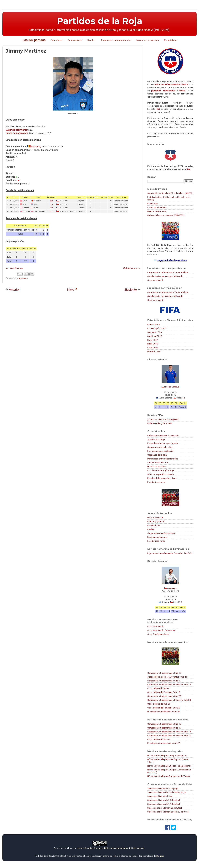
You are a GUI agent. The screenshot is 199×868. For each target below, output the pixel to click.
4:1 (184, 398)
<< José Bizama (14, 268)
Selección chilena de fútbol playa (163, 788)
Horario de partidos (157, 466)
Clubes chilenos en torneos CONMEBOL (166, 215)
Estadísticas (171, 40)
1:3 (181, 602)
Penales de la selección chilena (162, 478)
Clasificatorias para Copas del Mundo (165, 276)
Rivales (91, 40)
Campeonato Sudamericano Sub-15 (164, 673)
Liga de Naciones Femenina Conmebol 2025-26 (170, 553)
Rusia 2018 (153, 344)
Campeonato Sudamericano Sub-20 (164, 696)
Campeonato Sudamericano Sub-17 (164, 681)
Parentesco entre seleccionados (163, 459)
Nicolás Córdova (172, 387)
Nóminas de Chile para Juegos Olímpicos (167, 755)
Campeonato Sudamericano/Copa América (168, 272)
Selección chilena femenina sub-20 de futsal (168, 812)
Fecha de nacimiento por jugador (163, 443)
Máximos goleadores (148, 40)
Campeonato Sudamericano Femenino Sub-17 (169, 685)
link (158, 109)
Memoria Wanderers (157, 211)
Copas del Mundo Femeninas (161, 630)
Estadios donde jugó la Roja (161, 470)
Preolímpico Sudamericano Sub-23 (164, 712)
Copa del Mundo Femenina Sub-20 (164, 708)
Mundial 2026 (154, 351)
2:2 (51, 208)
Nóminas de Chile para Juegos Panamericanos (169, 766)
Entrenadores (75, 40)
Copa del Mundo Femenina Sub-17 (164, 692)
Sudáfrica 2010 (155, 336)
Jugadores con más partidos (116, 40)
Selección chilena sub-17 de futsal (164, 804)
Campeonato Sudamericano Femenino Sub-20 (169, 700)
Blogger (160, 856)
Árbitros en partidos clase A (161, 474)
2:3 (51, 201)
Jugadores (56, 40)
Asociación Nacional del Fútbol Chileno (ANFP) (170, 193)
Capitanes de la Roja (157, 455)
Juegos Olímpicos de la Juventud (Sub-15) (168, 677)
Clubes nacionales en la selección (163, 436)
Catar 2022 (153, 348)
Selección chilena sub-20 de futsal (164, 800)
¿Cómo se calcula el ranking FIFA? (163, 419)
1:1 (51, 211)
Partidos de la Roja (100, 21)
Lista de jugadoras (156, 521)
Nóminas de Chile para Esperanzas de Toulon (169, 776)
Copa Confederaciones (158, 634)
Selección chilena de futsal (160, 796)
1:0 (51, 204)
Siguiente (132, 290)
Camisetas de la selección (160, 447)
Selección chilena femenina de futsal (165, 808)
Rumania (36, 147)
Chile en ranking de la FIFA (160, 423)
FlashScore (153, 204)
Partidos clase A (155, 518)
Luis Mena (172, 588)
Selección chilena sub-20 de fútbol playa (166, 792)
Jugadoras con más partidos (161, 533)
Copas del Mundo (156, 280)
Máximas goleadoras (157, 537)
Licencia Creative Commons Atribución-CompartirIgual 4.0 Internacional (111, 848)
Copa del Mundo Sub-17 (159, 688)
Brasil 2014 (153, 340)
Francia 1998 (154, 324)
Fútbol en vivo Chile (157, 207)
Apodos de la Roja (156, 439)
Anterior (13, 290)
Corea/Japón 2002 (157, 328)
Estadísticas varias (156, 482)
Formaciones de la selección (161, 451)
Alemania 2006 (155, 332)
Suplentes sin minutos (158, 463)
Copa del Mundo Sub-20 (159, 704)
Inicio (72, 290)
